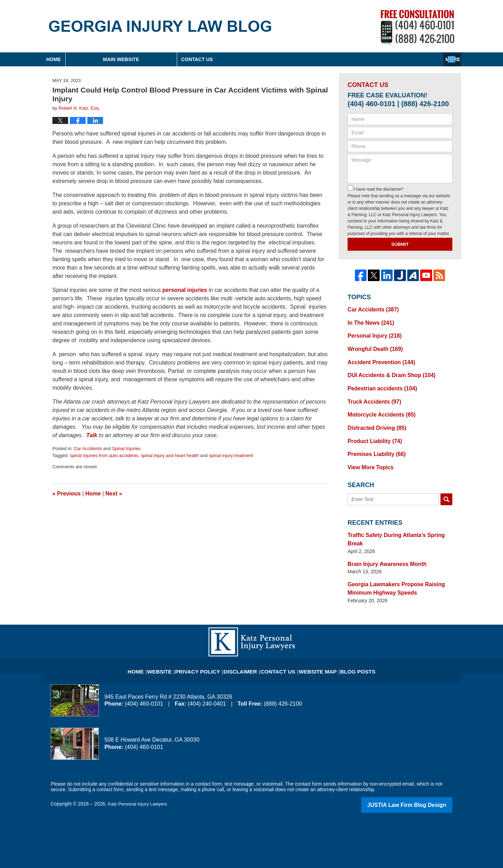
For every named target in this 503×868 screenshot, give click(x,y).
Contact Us (403, 59)
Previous (67, 494)
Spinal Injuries (126, 448)
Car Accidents (88, 448)
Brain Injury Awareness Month (383, 542)
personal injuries (185, 290)
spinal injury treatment (231, 455)
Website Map (313, 643)
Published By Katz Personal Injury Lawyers (418, 27)
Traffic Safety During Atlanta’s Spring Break (398, 523)
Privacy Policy (207, 643)
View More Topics (368, 456)
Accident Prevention (378, 358)
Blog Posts (348, 643)
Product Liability (372, 431)
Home (87, 59)
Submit (400, 244)
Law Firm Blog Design (419, 780)
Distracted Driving (374, 419)
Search (446, 487)
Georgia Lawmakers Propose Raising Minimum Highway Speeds (391, 565)
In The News (368, 321)
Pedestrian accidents (378, 382)
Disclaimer (244, 643)
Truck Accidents (371, 395)
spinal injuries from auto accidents (104, 455)
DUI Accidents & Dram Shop (387, 370)
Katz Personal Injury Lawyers (140, 780)
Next (114, 494)
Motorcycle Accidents (378, 407)
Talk (92, 435)
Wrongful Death (372, 346)
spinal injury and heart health (170, 455)
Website (173, 643)
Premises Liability (373, 443)
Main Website (188, 59)
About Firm (297, 59)
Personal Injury (372, 333)
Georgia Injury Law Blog (160, 26)
